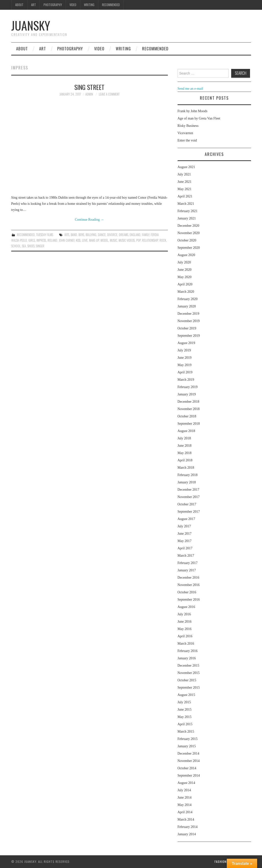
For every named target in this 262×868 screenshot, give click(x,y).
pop (138, 240)
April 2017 (185, 548)
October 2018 (187, 416)
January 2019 (187, 394)
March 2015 (186, 732)
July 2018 (184, 438)
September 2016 (189, 600)
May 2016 (185, 629)
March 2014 (186, 819)
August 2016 (186, 607)
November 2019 (189, 321)
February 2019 (188, 387)
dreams (124, 235)
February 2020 (188, 299)
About (19, 5)
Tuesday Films (45, 235)
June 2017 (185, 534)
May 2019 (185, 365)
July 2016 (184, 614)
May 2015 (185, 717)
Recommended (111, 5)
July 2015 (184, 702)
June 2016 (185, 622)
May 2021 (185, 189)
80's (67, 235)
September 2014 (189, 776)
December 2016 (188, 578)
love (85, 240)
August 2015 (186, 695)
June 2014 (185, 797)
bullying (91, 235)
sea (24, 246)
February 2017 (188, 563)
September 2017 (189, 512)
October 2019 (187, 328)
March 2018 (186, 468)
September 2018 (189, 424)
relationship (150, 240)
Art (34, 5)
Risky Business (188, 126)
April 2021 (185, 196)
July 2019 (184, 350)
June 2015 (185, 710)
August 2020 (186, 255)
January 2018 (187, 482)
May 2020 (185, 277)
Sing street (89, 87)
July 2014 (184, 790)
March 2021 (186, 204)
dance (102, 235)
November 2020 (189, 233)
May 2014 (185, 805)
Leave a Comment (109, 94)
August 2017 (186, 519)
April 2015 (185, 724)
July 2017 (184, 526)
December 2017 (188, 490)
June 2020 (185, 270)
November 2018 (189, 409)
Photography (53, 5)
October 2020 (187, 240)
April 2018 (185, 460)
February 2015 (188, 739)
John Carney (67, 240)
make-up (94, 240)
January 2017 (187, 570)
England (135, 235)
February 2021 (188, 211)
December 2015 (188, 666)
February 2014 (188, 827)
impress (41, 240)
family (146, 235)
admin (89, 94)
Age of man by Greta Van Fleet (199, 118)
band (74, 235)
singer (40, 246)
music (114, 240)
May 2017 (185, 541)
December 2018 (188, 402)
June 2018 (185, 446)
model (104, 240)
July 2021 (184, 174)
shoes (31, 246)
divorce (112, 235)
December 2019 (188, 314)
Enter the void (187, 140)
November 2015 (189, 673)
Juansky (31, 25)
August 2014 (186, 783)
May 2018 (185, 453)
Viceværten (185, 133)
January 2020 (187, 306)
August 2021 (186, 167)
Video (73, 5)
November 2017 (189, 497)
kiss (78, 240)
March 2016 (186, 644)
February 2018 (188, 475)
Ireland (52, 240)
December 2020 (188, 226)
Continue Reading (89, 220)
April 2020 (185, 284)
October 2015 (187, 680)
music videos (127, 240)
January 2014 (187, 834)
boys (81, 235)
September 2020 (189, 248)
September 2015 (189, 688)
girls (32, 240)
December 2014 (188, 754)
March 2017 (186, 556)
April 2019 (185, 372)
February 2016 (188, 651)
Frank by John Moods (193, 111)
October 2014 (187, 768)
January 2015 (187, 746)
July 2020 (184, 262)
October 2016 (187, 592)
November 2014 (189, 761)
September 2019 (189, 336)
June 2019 (185, 358)
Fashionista (224, 862)
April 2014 (185, 812)
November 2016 (189, 585)
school (16, 246)
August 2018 (186, 431)
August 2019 (186, 343)
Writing (89, 5)
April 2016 (185, 636)
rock (163, 240)
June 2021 (185, 182)
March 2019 (186, 380)
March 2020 (186, 292)
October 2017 (187, 504)
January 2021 (187, 218)
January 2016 (187, 658)
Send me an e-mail (190, 89)
